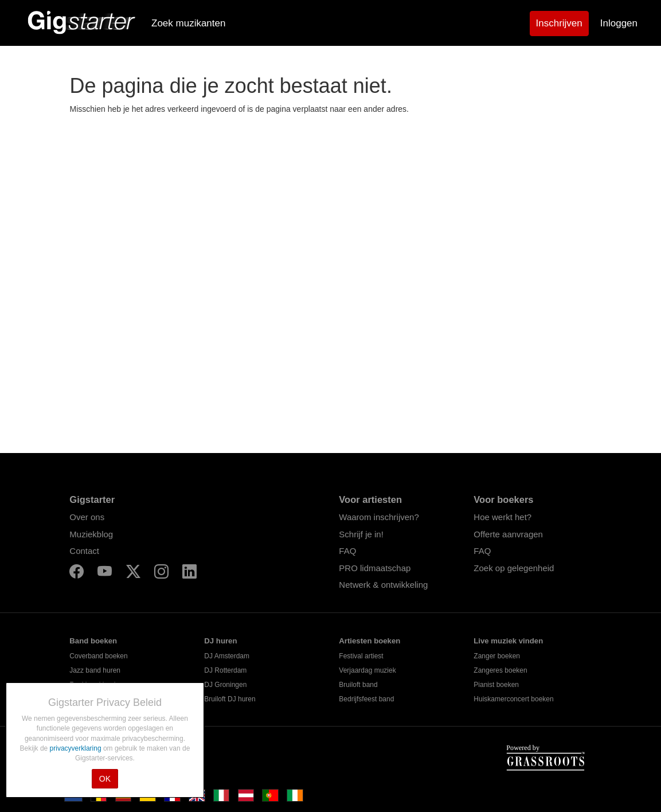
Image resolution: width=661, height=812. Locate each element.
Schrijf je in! (361, 534)
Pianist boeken (496, 685)
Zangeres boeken (500, 670)
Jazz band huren (95, 670)
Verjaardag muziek (367, 670)
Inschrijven (559, 23)
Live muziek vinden (508, 641)
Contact (84, 551)
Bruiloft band (358, 685)
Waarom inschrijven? (379, 517)
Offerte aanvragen (508, 534)
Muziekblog (91, 534)
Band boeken (93, 641)
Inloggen (619, 23)
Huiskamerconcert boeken (513, 699)
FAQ (347, 551)
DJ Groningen (225, 685)
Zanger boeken (497, 656)
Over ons (87, 517)
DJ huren (220, 641)
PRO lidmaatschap (375, 568)
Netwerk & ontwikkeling (383, 585)
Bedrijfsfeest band (366, 699)
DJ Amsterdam (227, 656)
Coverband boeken (98, 656)
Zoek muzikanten (188, 23)
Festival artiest (361, 656)
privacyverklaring (77, 748)
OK (105, 779)
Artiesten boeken (369, 641)
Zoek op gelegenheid (514, 568)
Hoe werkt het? (502, 517)
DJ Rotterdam (225, 670)
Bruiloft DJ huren (230, 699)
